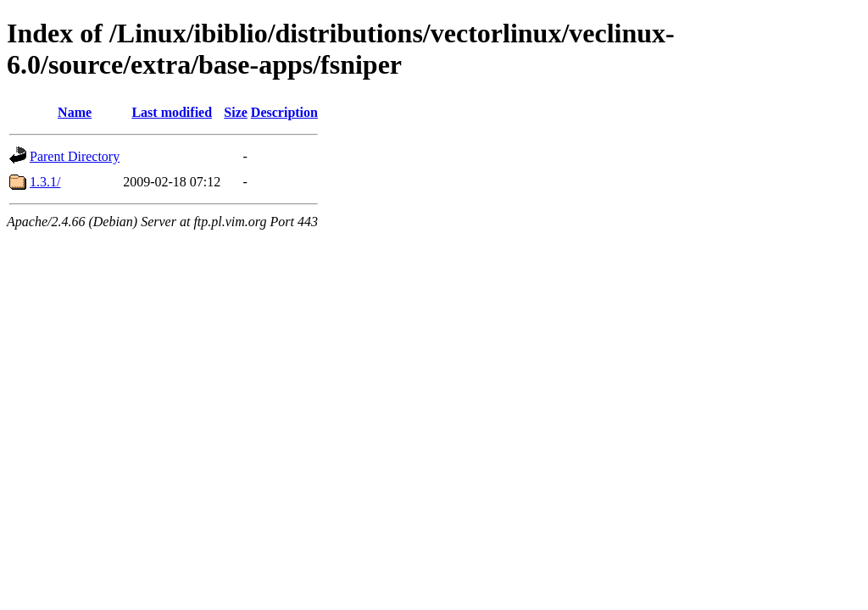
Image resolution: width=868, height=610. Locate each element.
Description (284, 112)
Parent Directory (75, 156)
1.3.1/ (45, 182)
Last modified (172, 112)
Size (236, 112)
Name (75, 112)
